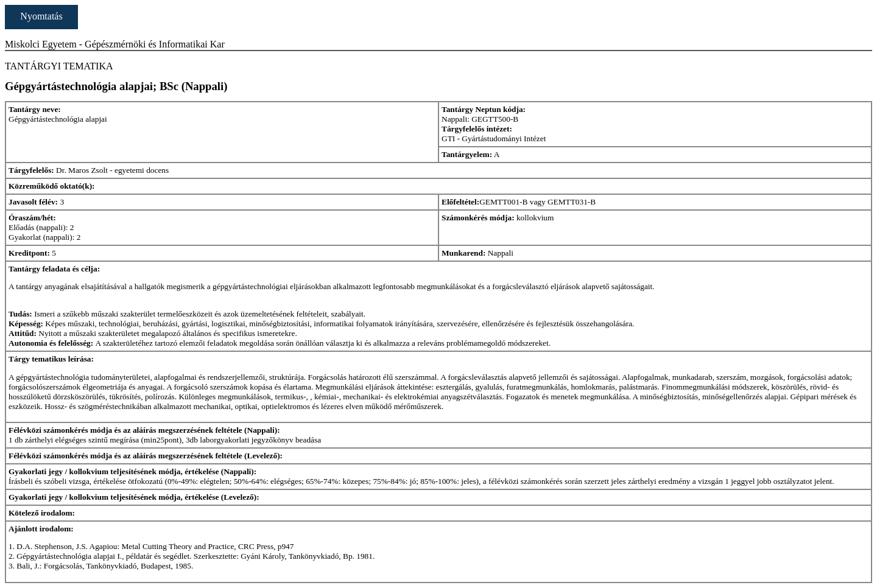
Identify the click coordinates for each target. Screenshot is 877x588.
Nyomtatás (41, 16)
